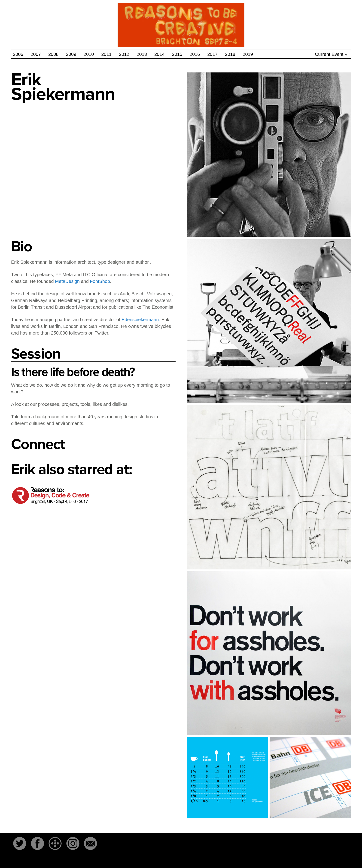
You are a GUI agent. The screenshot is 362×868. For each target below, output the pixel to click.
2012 (124, 54)
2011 (107, 54)
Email (91, 843)
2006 (18, 54)
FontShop (100, 281)
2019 (248, 54)
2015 (177, 54)
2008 (53, 54)
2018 (230, 54)
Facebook (37, 843)
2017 (213, 54)
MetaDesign (67, 281)
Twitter (20, 843)
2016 (195, 54)
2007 (36, 54)
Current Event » (331, 54)
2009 (71, 54)
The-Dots (55, 843)
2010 (89, 54)
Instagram (73, 843)
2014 (160, 54)
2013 (142, 54)
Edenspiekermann (140, 320)
